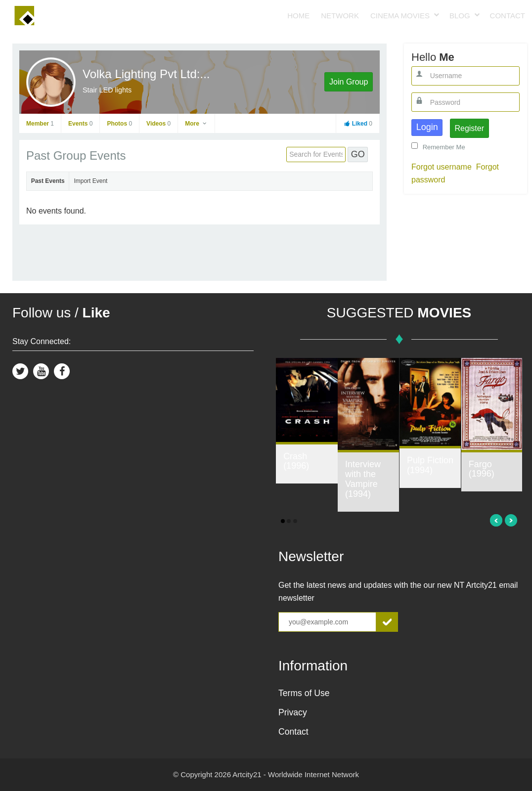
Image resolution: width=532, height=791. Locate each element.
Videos (158, 124)
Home (298, 16)
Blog (460, 16)
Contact (508, 16)
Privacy (293, 712)
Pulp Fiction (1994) (430, 465)
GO (358, 154)
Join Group (349, 82)
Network (340, 16)
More (196, 124)
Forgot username (442, 167)
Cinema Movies (400, 16)
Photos (119, 124)
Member (40, 124)
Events (80, 124)
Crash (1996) (296, 461)
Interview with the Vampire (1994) (363, 479)
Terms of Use (304, 693)
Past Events (48, 181)
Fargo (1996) (482, 469)
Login (427, 127)
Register (469, 128)
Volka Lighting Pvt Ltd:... (146, 74)
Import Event (90, 181)
